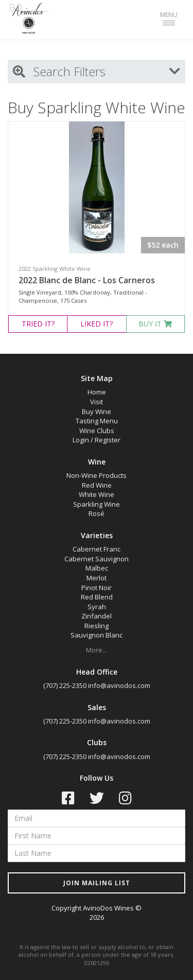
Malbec (97, 568)
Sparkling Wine (97, 504)
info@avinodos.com (119, 685)
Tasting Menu (97, 421)
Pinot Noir (97, 588)
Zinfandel (97, 616)
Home (97, 392)
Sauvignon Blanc (97, 635)
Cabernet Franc (97, 549)
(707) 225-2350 (65, 685)
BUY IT (155, 324)
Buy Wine (97, 411)
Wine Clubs (97, 431)
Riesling (97, 626)
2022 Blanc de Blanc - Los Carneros (87, 280)
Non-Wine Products (97, 475)
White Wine (97, 494)
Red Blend (97, 597)
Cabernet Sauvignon (97, 559)
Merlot (97, 578)
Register (108, 440)
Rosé (97, 513)
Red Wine (97, 485)
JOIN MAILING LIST (97, 883)
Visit (97, 402)
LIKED (97, 324)
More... (97, 650)
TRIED (38, 324)
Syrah (97, 607)
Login (81, 440)
